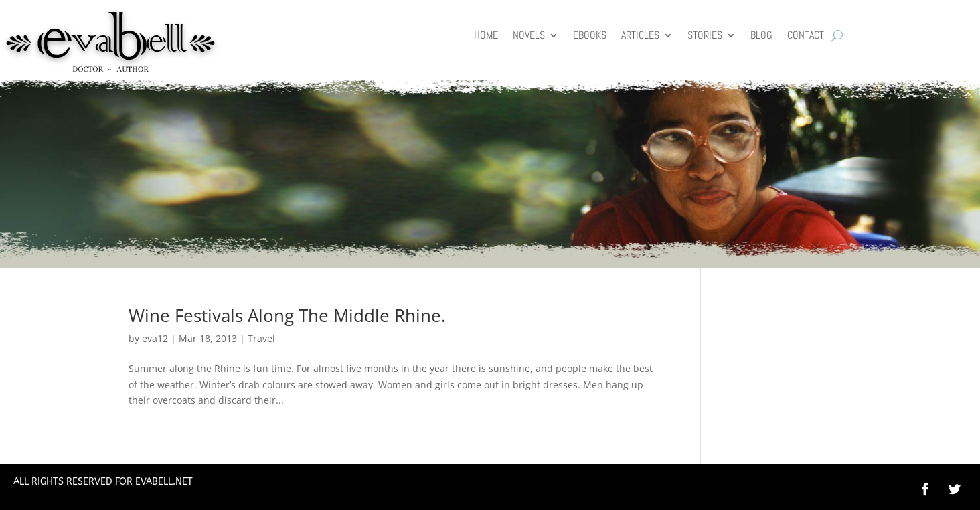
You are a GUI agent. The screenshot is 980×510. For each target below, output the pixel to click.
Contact (806, 36)
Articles (640, 36)
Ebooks (590, 36)
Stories (705, 36)
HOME (486, 36)
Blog (761, 36)
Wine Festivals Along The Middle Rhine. (287, 315)
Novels (529, 36)
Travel (261, 338)
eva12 (155, 338)
